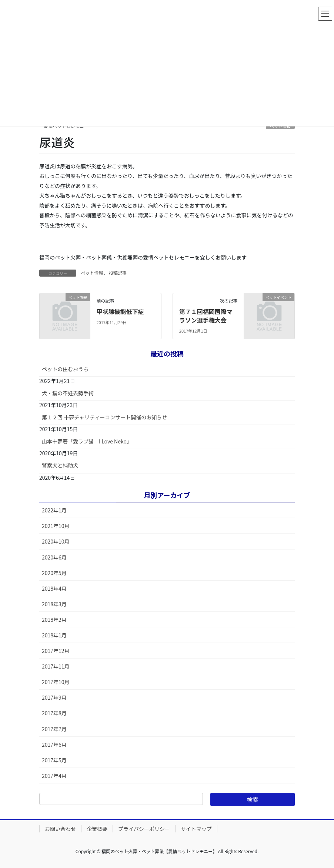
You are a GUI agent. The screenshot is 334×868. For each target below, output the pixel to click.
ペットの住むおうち (65, 369)
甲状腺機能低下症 (120, 311)
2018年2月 (54, 620)
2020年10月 (56, 541)
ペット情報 (92, 273)
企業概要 (97, 829)
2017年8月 (54, 713)
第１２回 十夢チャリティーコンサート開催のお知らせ (104, 417)
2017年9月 (54, 697)
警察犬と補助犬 (60, 465)
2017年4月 (54, 776)
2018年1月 (54, 635)
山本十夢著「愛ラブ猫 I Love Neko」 (87, 441)
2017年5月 (54, 760)
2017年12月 (56, 651)
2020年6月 (54, 557)
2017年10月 (56, 682)
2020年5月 (54, 573)
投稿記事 (118, 273)
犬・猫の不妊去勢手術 (68, 393)
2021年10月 (56, 526)
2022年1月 (54, 510)
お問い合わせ (60, 829)
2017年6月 (54, 745)
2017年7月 (54, 729)
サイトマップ (196, 829)
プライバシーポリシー (144, 829)
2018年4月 (54, 588)
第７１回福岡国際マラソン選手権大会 (206, 316)
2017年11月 (56, 666)
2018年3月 (54, 604)
